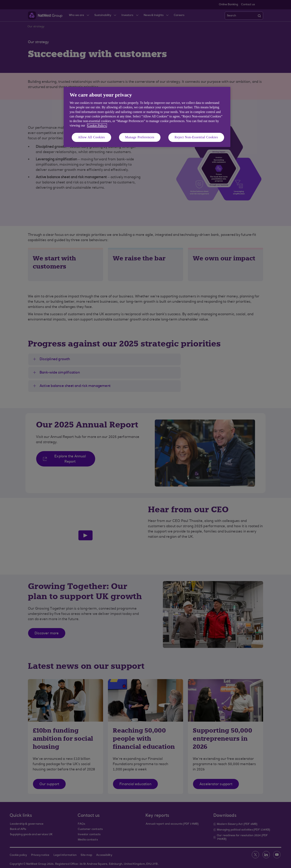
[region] (147, 117)
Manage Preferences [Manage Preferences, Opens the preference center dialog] (140, 137)
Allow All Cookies (92, 137)
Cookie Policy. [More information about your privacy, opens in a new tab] (97, 125)
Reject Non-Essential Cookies (196, 137)
